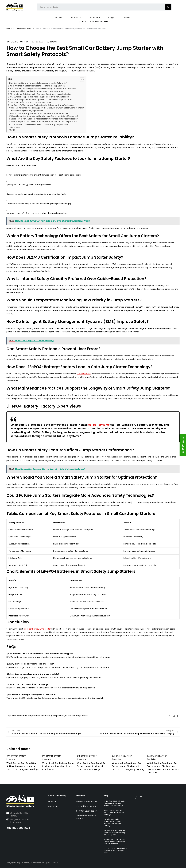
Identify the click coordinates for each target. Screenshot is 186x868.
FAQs (13, 130)
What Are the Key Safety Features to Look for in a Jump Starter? (37, 86)
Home (9, 29)
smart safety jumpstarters (53, 716)
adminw (53, 42)
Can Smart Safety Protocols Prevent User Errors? (31, 102)
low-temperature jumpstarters (26, 716)
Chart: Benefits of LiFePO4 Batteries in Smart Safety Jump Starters (39, 124)
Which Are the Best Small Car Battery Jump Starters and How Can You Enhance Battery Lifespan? (163, 768)
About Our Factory (57, 796)
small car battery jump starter (37, 629)
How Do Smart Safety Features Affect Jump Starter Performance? (39, 113)
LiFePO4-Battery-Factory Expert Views (27, 111)
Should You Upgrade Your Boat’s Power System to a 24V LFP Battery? (115, 842)
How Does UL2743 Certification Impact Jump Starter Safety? (37, 91)
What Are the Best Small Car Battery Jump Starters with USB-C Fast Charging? (92, 766)
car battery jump (99, 425)
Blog (106, 796)
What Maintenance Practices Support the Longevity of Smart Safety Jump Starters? (47, 108)
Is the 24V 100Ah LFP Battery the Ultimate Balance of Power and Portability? (115, 803)
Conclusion (15, 127)
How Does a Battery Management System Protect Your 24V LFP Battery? (113, 822)
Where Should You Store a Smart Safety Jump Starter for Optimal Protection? (44, 116)
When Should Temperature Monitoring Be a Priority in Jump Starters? (40, 97)
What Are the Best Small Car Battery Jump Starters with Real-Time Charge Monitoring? (23, 766)
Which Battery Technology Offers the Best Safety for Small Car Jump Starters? (44, 89)
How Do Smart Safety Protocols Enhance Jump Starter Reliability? (38, 83)
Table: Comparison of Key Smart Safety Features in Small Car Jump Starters (44, 122)
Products (80, 796)
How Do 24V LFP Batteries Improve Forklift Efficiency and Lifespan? (115, 833)
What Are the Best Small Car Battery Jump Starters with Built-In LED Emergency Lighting (128, 766)
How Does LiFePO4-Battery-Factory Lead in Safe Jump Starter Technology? (43, 105)
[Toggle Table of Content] (81, 80)
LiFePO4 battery (84, 374)
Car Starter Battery (24, 29)
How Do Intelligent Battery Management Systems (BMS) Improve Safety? (42, 100)
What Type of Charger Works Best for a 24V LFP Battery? (114, 812)
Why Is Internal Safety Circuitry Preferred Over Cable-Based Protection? (41, 94)
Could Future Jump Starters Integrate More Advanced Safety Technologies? (44, 119)
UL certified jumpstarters (76, 716)
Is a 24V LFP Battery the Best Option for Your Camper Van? (116, 851)
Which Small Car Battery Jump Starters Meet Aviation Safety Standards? (58, 766)
